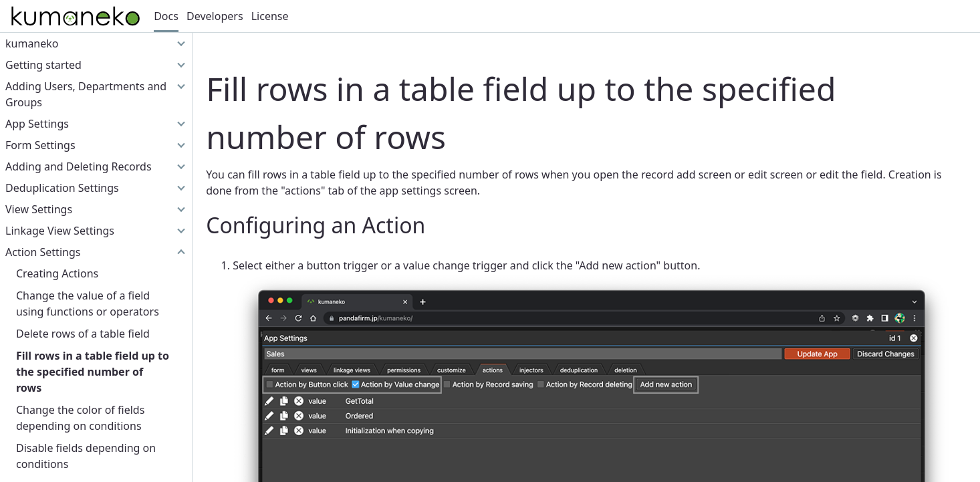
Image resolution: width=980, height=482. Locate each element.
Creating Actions (57, 273)
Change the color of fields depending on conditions (80, 418)
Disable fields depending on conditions (86, 456)
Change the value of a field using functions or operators (88, 304)
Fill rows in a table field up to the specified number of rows (93, 372)
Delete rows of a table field (83, 334)
